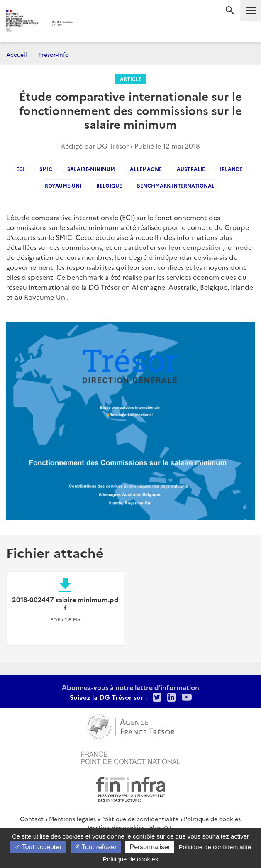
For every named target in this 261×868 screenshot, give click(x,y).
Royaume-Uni (63, 185)
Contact (32, 819)
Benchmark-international (176, 185)
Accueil (17, 54)
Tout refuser (96, 847)
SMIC (46, 169)
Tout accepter (38, 847)
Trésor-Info (54, 54)
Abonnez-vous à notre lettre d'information (130, 687)
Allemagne (146, 169)
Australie (191, 169)
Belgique (109, 185)
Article (131, 79)
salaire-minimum (91, 169)
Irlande (231, 169)
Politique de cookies (212, 819)
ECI (20, 169)
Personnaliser (150, 847)
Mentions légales (72, 819)
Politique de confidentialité (140, 819)
